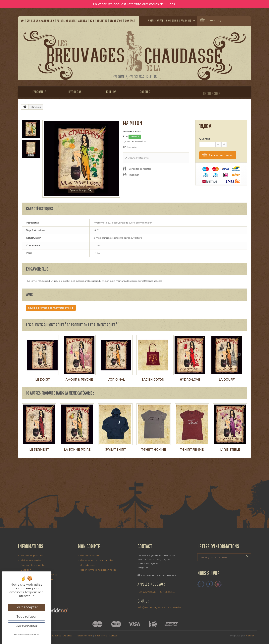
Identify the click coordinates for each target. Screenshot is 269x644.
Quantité (205, 139)
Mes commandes (90, 555)
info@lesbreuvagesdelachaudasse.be (159, 607)
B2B (92, 21)
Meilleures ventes (31, 560)
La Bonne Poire (77, 450)
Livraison (26, 570)
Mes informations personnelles (98, 570)
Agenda (83, 21)
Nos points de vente (32, 565)
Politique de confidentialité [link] (27, 635)
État (125, 136)
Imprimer (134, 175)
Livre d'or (116, 21)
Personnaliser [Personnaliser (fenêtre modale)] (27, 626)
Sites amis (101, 636)
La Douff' (227, 380)
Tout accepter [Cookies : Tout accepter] (27, 607)
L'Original (116, 380)
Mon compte (89, 546)
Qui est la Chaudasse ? (41, 21)
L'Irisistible (230, 450)
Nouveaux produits (31, 555)
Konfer (250, 636)
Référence (129, 131)
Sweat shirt (115, 450)
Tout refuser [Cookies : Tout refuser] (27, 617)
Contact (130, 21)
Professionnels (84, 636)
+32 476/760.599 (147, 592)
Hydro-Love (190, 380)
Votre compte (156, 21)
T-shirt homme (154, 450)
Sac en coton (153, 380)
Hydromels (39, 92)
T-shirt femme (192, 450)
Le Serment (39, 450)
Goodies (145, 92)
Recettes (102, 21)
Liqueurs (111, 92)
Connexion (172, 21)
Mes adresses (87, 565)
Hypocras (75, 92)
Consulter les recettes (140, 169)
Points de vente (67, 21)
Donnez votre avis (138, 158)
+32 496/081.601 (167, 592)
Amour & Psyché (79, 380)
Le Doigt (42, 380)
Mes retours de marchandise (97, 560)
